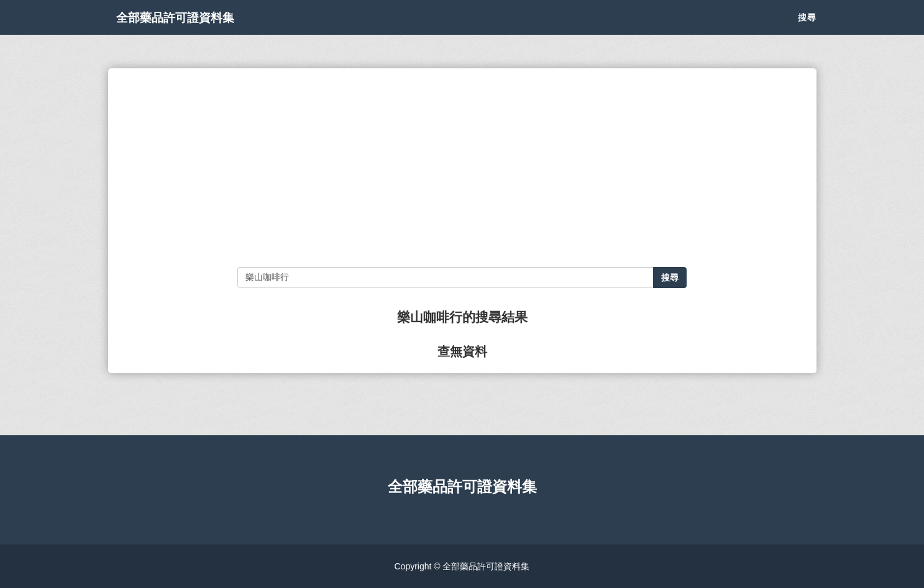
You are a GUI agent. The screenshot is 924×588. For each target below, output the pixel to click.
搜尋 (807, 31)
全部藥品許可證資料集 (195, 31)
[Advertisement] (462, 168)
